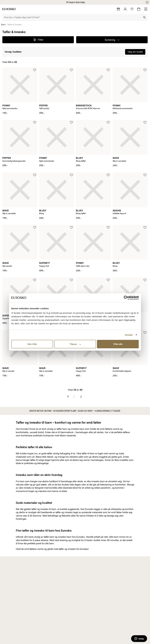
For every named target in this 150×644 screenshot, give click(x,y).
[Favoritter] (132, 9)
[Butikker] (118, 9)
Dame (16, 621)
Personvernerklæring (57, 636)
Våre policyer (87, 626)
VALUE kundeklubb (124, 626)
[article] (20, 89)
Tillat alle (118, 344)
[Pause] (147, 2)
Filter (38, 40)
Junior (16, 636)
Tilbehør (17, 641)
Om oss (118, 621)
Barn (3, 25)
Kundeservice (53, 621)
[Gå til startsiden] (9, 9)
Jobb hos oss (121, 631)
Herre (15, 626)
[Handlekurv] (139, 9)
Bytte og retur (53, 626)
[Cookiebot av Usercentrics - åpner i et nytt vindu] (126, 298)
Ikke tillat (32, 344)
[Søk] (144, 17)
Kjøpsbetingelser (55, 631)
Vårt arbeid (86, 621)
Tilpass (75, 344)
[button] (112, 40)
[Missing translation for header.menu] (146, 9)
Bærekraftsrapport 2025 (90, 638)
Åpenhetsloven (88, 631)
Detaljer (129, 335)
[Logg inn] (125, 9)
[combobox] (73, 17)
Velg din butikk (135, 52)
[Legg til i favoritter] (35, 70)
